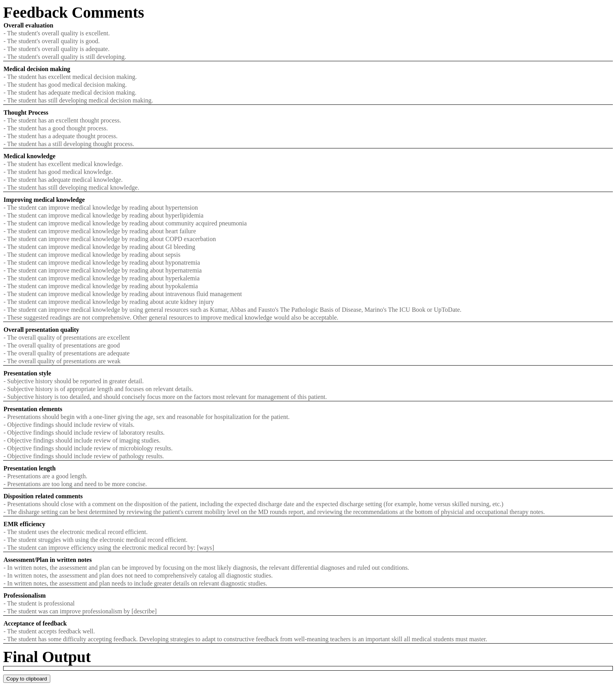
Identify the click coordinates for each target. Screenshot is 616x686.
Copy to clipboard (27, 679)
